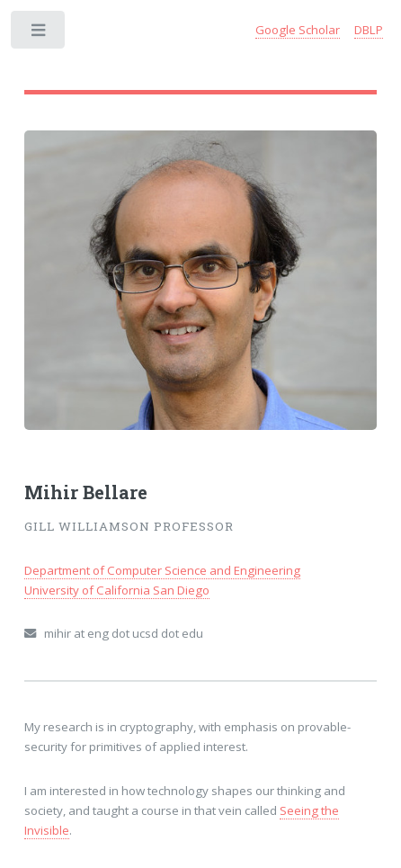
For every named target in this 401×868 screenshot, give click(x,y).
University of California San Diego (117, 590)
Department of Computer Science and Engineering (162, 570)
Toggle (39, 34)
